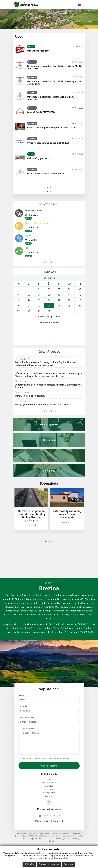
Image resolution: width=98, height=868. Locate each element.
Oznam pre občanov (38, 51)
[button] (47, 192)
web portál (57, 836)
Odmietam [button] (68, 864)
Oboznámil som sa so (46, 758)
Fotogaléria (49, 793)
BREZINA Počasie (49, 335)
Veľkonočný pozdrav (38, 158)
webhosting (66, 836)
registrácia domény (38, 838)
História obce (49, 783)
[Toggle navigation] (79, 4)
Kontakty (49, 796)
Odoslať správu (49, 766)
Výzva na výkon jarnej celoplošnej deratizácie (51, 128)
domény (27, 838)
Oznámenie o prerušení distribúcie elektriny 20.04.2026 (51, 98)
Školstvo (49, 786)
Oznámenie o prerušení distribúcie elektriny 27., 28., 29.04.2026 (55, 67)
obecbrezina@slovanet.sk (51, 821)
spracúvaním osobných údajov (57, 758)
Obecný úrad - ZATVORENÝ (41, 112)
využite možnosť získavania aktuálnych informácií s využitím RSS (44, 833)
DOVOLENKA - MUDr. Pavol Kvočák (46, 174)
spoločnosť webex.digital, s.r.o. (59, 838)
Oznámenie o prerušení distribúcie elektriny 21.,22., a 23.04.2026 (55, 83)
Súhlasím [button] (29, 864)
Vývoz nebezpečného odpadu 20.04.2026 (48, 143)
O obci (49, 779)
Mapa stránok (46, 836)
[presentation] (48, 187)
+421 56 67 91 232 (51, 816)
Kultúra (49, 789)
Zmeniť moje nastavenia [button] (49, 864)
